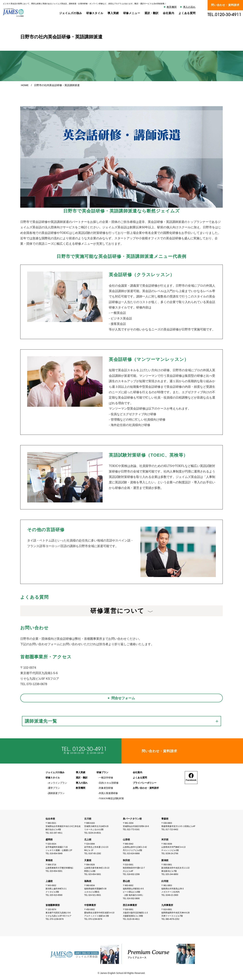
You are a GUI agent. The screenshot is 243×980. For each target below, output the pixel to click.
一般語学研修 (106, 778)
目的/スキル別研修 (109, 783)
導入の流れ (189, 7)
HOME (25, 85)
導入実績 (113, 13)
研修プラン (102, 773)
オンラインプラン (58, 783)
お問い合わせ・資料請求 (146, 788)
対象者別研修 (106, 788)
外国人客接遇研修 (108, 793)
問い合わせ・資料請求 (225, 5)
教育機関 (172, 7)
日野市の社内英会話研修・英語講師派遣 (57, 85)
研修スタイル (95, 13)
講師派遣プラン (56, 793)
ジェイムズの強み (71, 13)
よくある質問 (187, 13)
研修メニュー (132, 13)
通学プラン (54, 788)
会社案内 (168, 13)
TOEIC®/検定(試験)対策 (111, 798)
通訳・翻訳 (152, 13)
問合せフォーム (123, 698)
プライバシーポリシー (144, 783)
